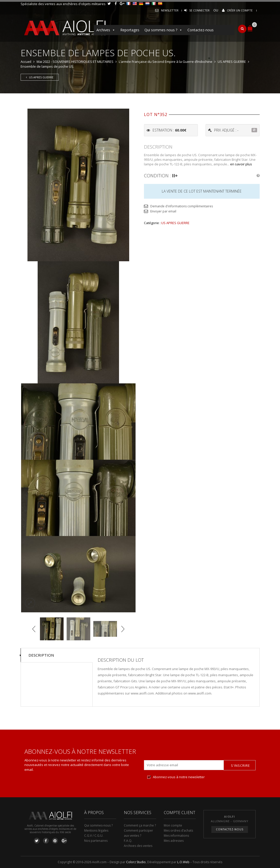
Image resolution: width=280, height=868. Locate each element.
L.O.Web (183, 862)
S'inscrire (240, 765)
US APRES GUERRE (232, 62)
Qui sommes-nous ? (98, 825)
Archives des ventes (138, 846)
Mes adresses (174, 841)
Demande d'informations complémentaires (182, 206)
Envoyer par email (163, 211)
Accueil (26, 62)
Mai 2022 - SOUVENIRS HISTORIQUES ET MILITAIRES (75, 62)
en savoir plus (241, 164)
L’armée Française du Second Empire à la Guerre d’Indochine (166, 62)
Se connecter (199, 10)
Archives (106, 30)
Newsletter (170, 10)
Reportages (130, 30)
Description (41, 655)
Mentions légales (96, 830)
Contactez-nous (201, 30)
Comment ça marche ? (140, 825)
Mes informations (176, 836)
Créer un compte (240, 10)
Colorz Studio (136, 862)
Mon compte (173, 825)
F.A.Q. (128, 841)
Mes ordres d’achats (178, 830)
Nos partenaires (96, 841)
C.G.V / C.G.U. (94, 836)
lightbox (30, 603)
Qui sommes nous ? (163, 30)
